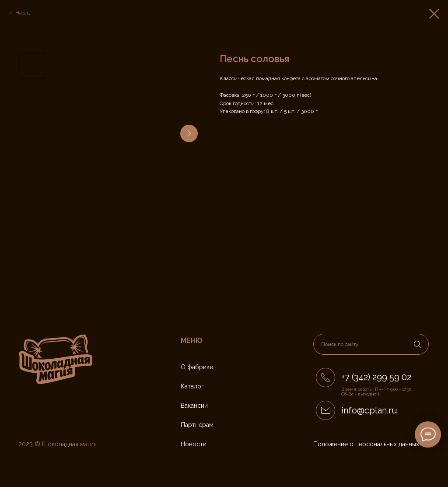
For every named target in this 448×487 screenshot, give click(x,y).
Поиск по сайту (340, 344)
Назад (23, 13)
